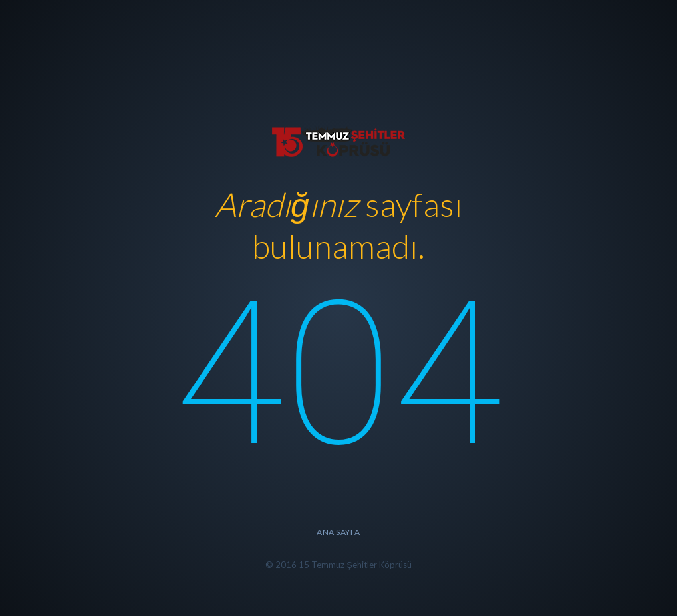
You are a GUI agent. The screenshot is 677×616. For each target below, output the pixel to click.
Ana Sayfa (338, 532)
